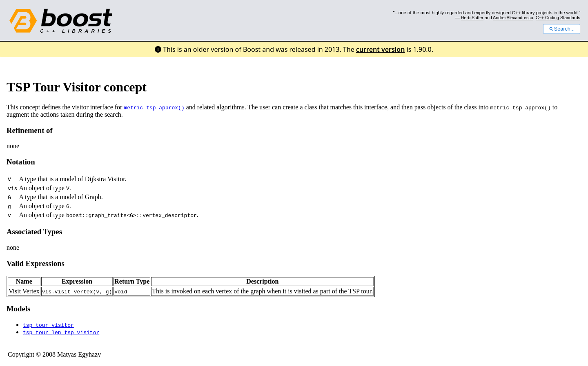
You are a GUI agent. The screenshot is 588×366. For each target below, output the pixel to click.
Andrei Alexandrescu (513, 18)
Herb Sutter (472, 18)
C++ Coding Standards (558, 18)
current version (381, 49)
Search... (562, 29)
